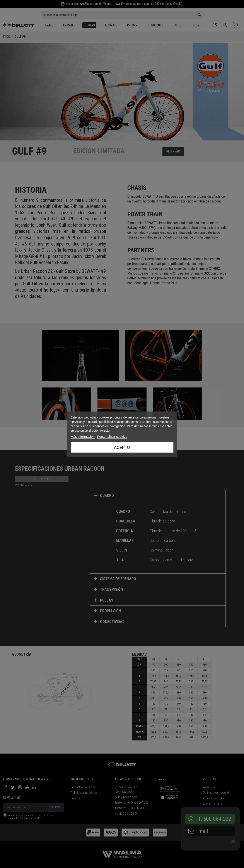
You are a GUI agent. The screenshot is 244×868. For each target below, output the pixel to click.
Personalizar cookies (112, 437)
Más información (83, 437)
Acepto (122, 448)
